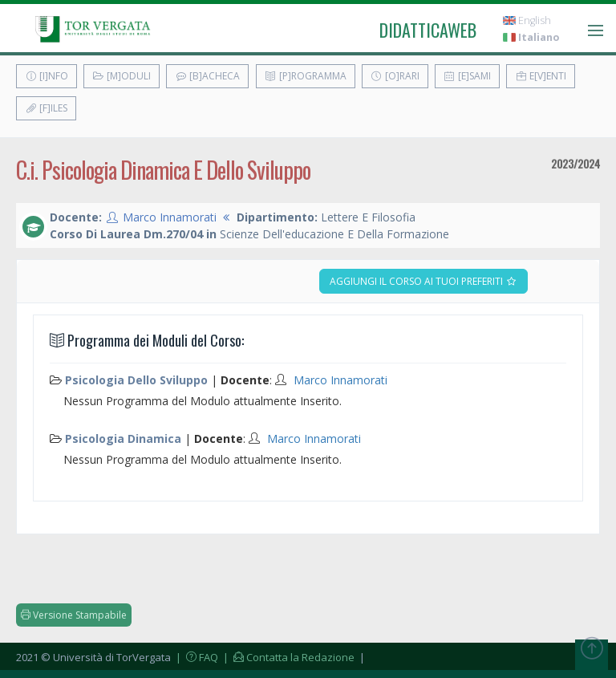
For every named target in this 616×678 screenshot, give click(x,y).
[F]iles (46, 108)
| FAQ (196, 657)
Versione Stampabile (74, 615)
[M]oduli (122, 76)
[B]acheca (207, 76)
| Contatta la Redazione (288, 657)
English (527, 20)
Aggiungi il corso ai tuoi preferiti (423, 281)
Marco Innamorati (170, 217)
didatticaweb (428, 30)
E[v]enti (541, 76)
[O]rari (395, 76)
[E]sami (467, 76)
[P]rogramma (306, 76)
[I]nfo (47, 76)
